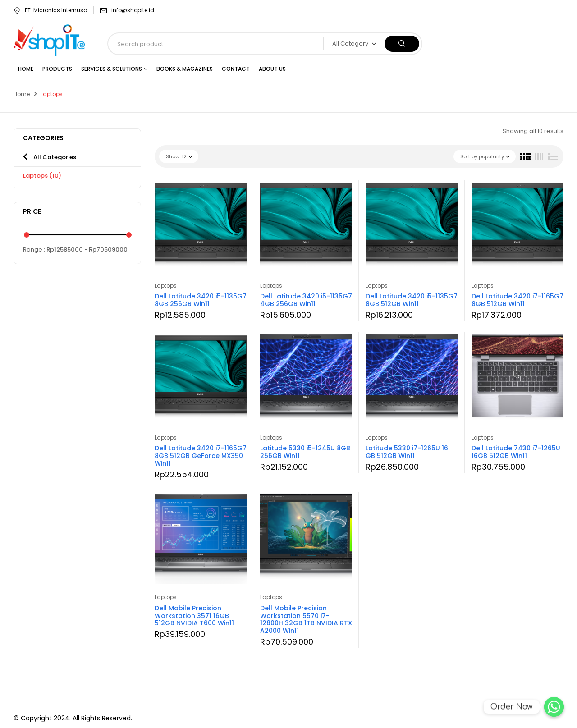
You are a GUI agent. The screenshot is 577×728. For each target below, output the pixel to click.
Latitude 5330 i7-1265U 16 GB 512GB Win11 (407, 452)
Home (22, 94)
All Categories (55, 157)
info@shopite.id (133, 10)
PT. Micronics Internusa (50, 10)
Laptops (42, 176)
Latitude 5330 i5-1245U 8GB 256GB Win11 (305, 452)
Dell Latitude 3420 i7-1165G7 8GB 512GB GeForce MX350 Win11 (201, 456)
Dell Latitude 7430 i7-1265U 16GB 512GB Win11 (516, 452)
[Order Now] (554, 707)
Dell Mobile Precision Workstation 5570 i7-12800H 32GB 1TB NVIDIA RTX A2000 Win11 (306, 619)
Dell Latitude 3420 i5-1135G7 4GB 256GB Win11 (306, 300)
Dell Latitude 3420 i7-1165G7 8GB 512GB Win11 (517, 300)
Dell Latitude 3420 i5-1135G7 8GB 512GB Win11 (412, 300)
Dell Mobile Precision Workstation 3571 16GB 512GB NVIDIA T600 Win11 (194, 616)
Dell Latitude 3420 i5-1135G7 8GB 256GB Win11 (201, 300)
